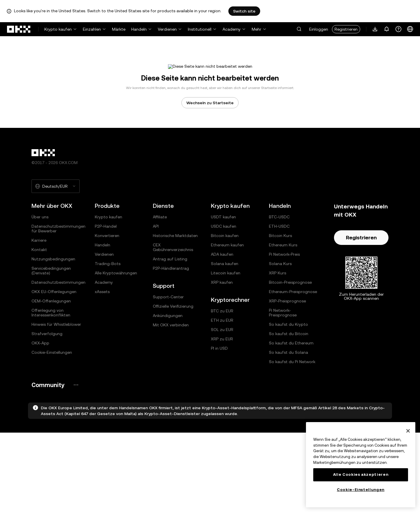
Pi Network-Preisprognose (283, 392)
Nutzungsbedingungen (53, 338)
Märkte (119, 29)
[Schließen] (408, 431)
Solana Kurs (280, 343)
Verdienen (167, 29)
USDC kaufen (224, 306)
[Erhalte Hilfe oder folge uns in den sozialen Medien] (398, 29)
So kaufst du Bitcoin (289, 413)
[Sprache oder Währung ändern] (410, 29)
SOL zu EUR (222, 409)
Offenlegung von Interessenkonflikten (51, 392)
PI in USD (219, 428)
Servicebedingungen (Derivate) (51, 350)
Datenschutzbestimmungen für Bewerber (58, 308)
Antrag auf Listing (170, 338)
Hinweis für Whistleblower (56, 404)
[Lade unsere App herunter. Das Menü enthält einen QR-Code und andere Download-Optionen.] (375, 29)
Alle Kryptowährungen (116, 352)
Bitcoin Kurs (280, 315)
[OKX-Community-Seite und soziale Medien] (76, 464)
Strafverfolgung (47, 413)
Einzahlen (92, 29)
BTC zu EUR (222, 390)
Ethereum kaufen (227, 324)
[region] (361, 465)
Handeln (139, 29)
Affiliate (160, 296)
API (156, 306)
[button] (299, 29)
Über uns (40, 296)
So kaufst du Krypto (288, 404)
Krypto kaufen (58, 29)
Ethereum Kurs (283, 324)
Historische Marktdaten (175, 315)
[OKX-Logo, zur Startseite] (19, 29)
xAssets (102, 371)
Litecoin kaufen (226, 352)
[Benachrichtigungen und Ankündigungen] (387, 29)
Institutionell (200, 29)
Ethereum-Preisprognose (293, 371)
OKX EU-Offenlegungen (54, 371)
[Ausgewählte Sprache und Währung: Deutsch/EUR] (56, 266)
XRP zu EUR (222, 418)
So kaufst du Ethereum (291, 422)
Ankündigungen (168, 395)
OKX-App (40, 422)
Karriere (39, 320)
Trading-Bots (108, 343)
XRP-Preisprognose (287, 380)
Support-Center (168, 376)
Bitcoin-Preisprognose (290, 362)
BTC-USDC (279, 296)
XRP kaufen (222, 362)
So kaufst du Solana (288, 432)
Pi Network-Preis (284, 334)
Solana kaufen (225, 343)
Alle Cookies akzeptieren (361, 474)
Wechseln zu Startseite (210, 182)
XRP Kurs (278, 352)
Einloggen (319, 29)
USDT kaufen (223, 296)
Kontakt (39, 329)
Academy (232, 29)
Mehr (257, 29)
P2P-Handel (106, 306)
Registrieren (346, 29)
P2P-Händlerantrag (171, 348)
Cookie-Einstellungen (52, 432)
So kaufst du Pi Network (292, 441)
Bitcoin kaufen (225, 315)
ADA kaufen (222, 334)
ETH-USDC (279, 306)
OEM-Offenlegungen (51, 380)
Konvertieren (107, 315)
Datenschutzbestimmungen (58, 362)
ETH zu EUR (222, 400)
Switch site (244, 11)
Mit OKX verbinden (171, 404)
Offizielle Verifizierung (173, 386)
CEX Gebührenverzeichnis (173, 327)
